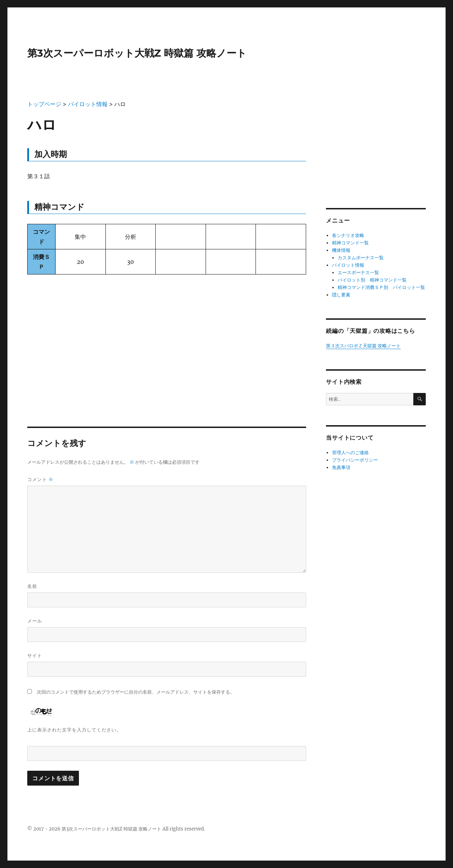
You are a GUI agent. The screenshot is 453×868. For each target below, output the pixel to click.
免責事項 (341, 467)
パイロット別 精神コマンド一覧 (372, 280)
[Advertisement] (167, 334)
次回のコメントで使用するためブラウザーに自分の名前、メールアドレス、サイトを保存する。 (136, 692)
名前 (32, 586)
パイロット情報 (348, 265)
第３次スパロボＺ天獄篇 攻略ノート (363, 346)
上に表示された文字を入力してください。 (74, 730)
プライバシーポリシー (355, 460)
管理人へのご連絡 (350, 453)
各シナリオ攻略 (348, 235)
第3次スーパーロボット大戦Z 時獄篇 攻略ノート (137, 53)
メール (35, 621)
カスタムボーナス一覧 (361, 258)
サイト (35, 655)
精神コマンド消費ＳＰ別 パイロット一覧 (381, 287)
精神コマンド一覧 (350, 243)
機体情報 (341, 250)
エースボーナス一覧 (358, 273)
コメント (40, 479)
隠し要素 (341, 295)
